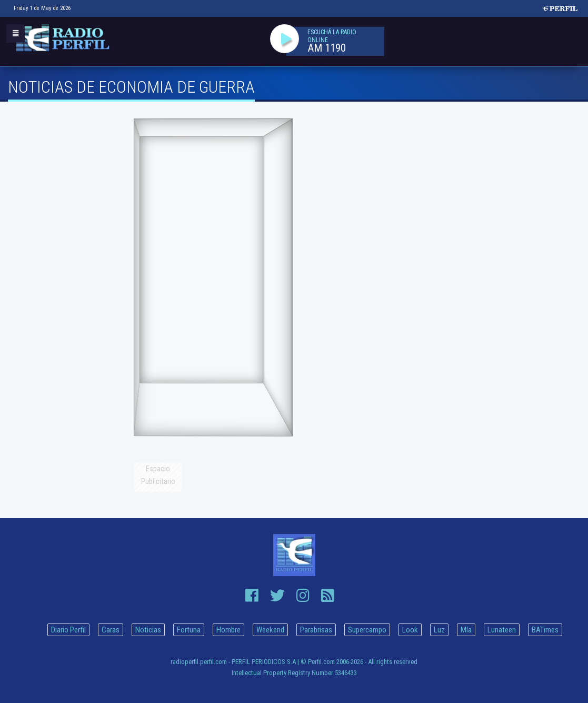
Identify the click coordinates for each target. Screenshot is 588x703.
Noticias (148, 630)
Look (410, 630)
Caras (111, 630)
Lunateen (502, 630)
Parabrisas (316, 630)
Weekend (270, 630)
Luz (439, 630)
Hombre (228, 630)
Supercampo (367, 630)
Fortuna (189, 630)
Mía (466, 630)
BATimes (545, 630)
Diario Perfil (68, 630)
